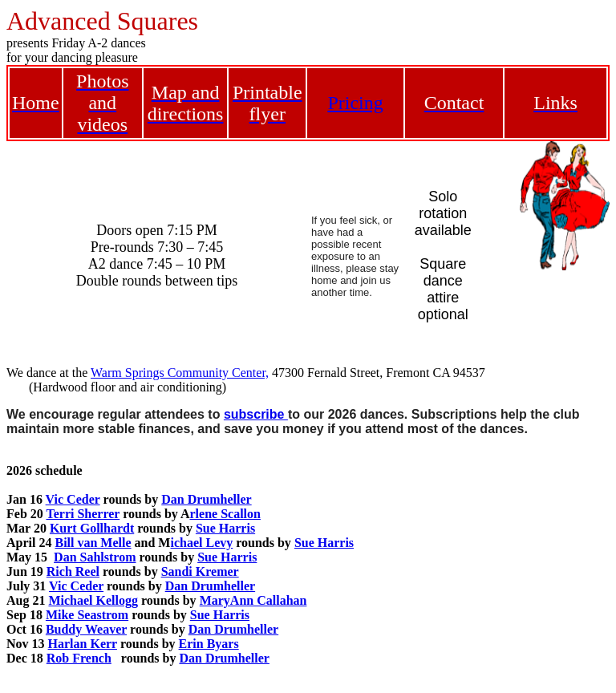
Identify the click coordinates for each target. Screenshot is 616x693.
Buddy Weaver (86, 629)
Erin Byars (209, 644)
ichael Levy (201, 543)
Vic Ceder (73, 499)
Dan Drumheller (206, 499)
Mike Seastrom (87, 615)
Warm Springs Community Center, (180, 373)
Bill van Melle (93, 543)
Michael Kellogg (93, 600)
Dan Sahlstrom (95, 557)
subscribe (256, 414)
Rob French (79, 658)
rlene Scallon (225, 514)
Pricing (355, 103)
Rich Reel (73, 571)
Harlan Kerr (83, 644)
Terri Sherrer (83, 514)
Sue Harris (225, 528)
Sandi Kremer (200, 571)
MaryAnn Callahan (253, 600)
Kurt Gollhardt (92, 528)
